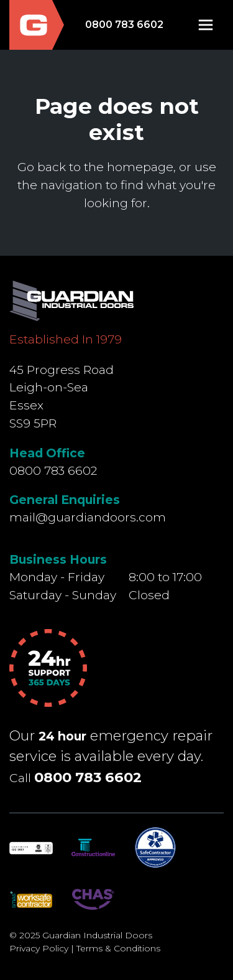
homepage (140, 167)
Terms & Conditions (118, 948)
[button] (206, 25)
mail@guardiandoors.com (88, 517)
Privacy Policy (39, 948)
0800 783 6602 (124, 25)
